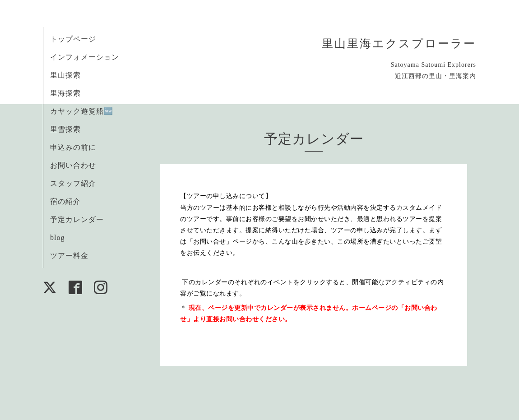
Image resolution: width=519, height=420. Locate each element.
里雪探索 (65, 129)
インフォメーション (85, 57)
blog (57, 238)
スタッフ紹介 (73, 183)
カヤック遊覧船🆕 (82, 111)
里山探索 (65, 75)
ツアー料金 (69, 256)
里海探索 (65, 93)
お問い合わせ (73, 165)
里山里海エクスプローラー (399, 44)
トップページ (73, 39)
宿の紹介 (65, 201)
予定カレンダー (77, 219)
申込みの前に (73, 147)
